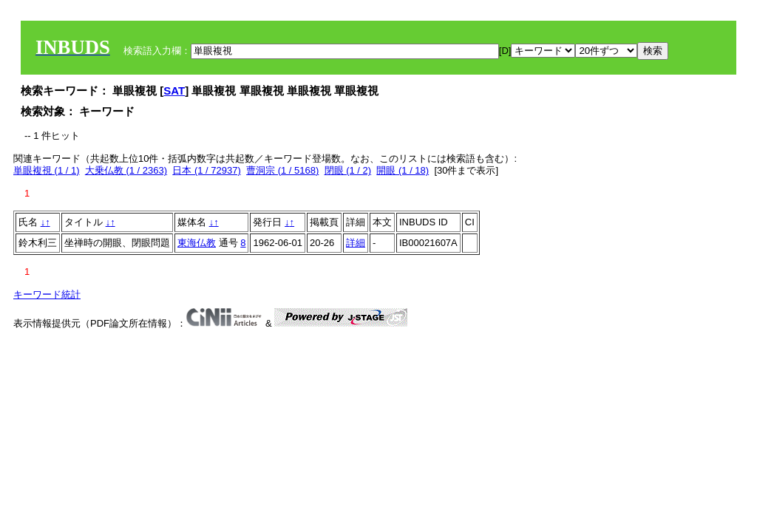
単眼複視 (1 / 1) (47, 170)
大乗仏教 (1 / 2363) (126, 170)
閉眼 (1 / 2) (348, 170)
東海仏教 (197, 243)
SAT (174, 91)
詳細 (356, 243)
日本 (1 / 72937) (207, 170)
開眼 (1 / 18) (403, 170)
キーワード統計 (47, 294)
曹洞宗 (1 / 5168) (282, 170)
